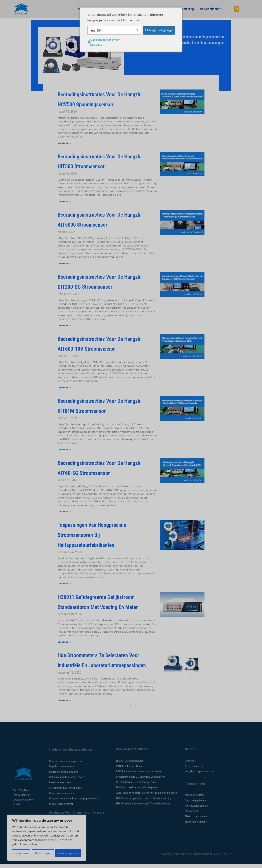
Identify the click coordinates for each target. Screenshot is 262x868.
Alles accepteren (68, 853)
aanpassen (21, 853)
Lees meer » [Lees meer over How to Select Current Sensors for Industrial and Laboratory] (64, 700)
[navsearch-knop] (237, 9)
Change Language (159, 30)
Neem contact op (183, 9)
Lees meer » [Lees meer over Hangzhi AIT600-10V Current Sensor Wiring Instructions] (64, 387)
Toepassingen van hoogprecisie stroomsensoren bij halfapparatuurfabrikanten (92, 535)
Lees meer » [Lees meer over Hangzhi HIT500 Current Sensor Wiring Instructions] (64, 201)
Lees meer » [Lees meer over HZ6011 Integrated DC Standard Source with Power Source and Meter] (64, 642)
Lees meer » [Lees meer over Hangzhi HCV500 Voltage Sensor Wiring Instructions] (64, 143)
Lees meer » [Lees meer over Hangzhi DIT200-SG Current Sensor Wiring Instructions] (64, 325)
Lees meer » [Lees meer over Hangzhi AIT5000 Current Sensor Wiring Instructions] (64, 263)
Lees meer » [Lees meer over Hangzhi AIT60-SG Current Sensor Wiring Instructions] (64, 512)
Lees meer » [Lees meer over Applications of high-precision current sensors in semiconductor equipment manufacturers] (64, 583)
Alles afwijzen (43, 853)
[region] (47, 838)
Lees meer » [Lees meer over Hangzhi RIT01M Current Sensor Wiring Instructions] (64, 449)
